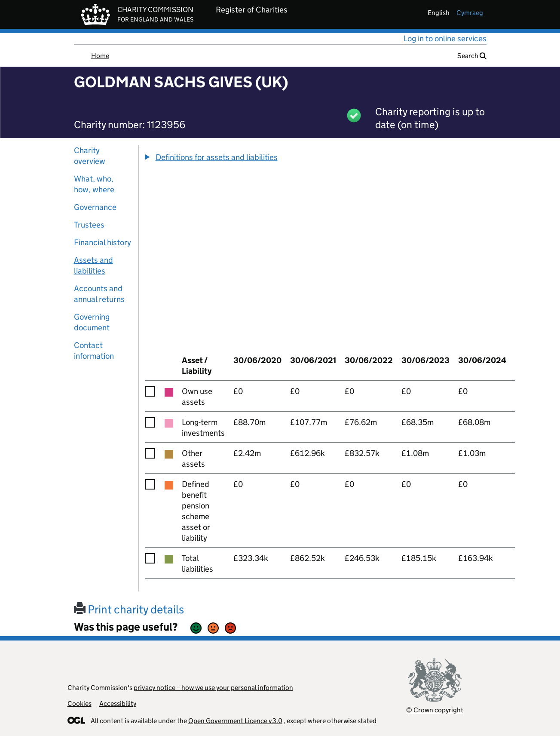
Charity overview (90, 156)
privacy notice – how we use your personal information (213, 688)
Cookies (80, 704)
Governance (95, 207)
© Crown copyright (435, 710)
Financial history (103, 242)
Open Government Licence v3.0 (235, 721)
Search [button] (472, 56)
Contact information (94, 351)
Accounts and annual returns (99, 294)
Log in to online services (445, 38)
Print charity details (129, 609)
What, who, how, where (94, 184)
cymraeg (470, 13)
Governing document (92, 322)
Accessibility (118, 704)
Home (100, 56)
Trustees (89, 225)
